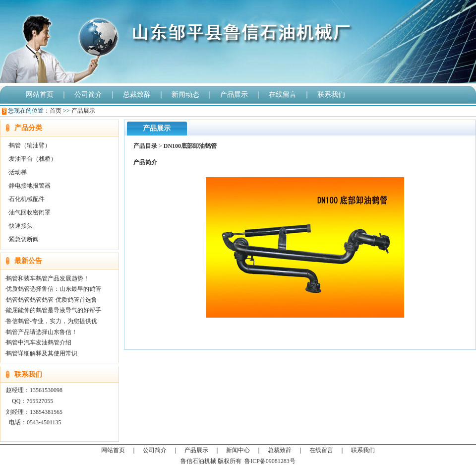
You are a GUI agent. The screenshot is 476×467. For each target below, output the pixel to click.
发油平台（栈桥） (33, 159)
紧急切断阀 (24, 239)
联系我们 (331, 95)
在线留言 (283, 95)
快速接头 (21, 226)
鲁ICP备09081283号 (270, 461)
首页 (56, 111)
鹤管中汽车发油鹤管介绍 (39, 342)
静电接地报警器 (30, 186)
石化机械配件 (27, 199)
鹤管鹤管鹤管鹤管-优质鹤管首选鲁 (52, 300)
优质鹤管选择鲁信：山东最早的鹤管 (54, 289)
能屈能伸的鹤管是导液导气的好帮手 (54, 310)
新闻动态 (185, 95)
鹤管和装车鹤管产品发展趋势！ (48, 278)
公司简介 (88, 95)
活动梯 (18, 172)
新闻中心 (238, 450)
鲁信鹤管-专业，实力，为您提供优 (52, 321)
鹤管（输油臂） (30, 145)
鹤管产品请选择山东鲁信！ (42, 332)
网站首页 (40, 95)
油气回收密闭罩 (30, 212)
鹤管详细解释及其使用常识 (42, 353)
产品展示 (234, 95)
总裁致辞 (137, 95)
